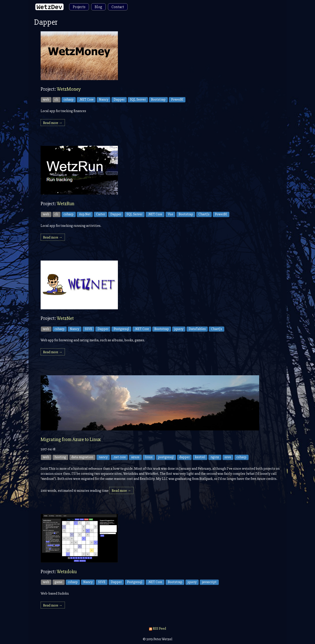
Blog (98, 7)
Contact (118, 7)
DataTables (197, 329)
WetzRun (66, 204)
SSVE (89, 329)
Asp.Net (85, 214)
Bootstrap (158, 100)
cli (56, 100)
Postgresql (121, 329)
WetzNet (65, 318)
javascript (209, 582)
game (58, 582)
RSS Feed (157, 629)
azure (135, 457)
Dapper (119, 100)
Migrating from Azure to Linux (71, 440)
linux (149, 457)
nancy (103, 457)
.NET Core (86, 100)
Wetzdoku (67, 572)
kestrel (200, 457)
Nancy (104, 100)
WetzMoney (69, 89)
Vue (171, 214)
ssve (228, 457)
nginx (215, 457)
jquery (179, 329)
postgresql (166, 457)
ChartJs (204, 214)
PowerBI (177, 100)
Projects (79, 7)
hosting (60, 457)
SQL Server (138, 100)
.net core (119, 457)
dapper (184, 457)
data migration (82, 457)
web (46, 100)
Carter (101, 214)
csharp (69, 100)
